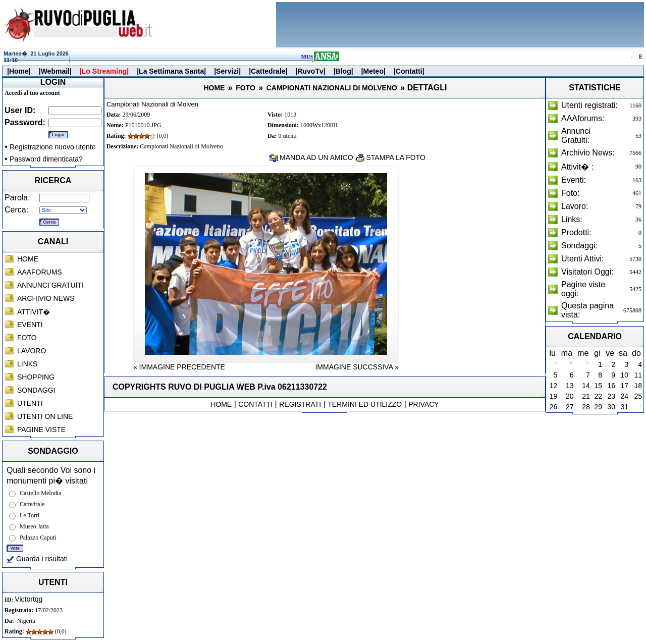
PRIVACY (423, 404)
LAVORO (32, 351)
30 (611, 407)
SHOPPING (36, 377)
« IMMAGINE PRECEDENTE (179, 367)
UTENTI (30, 403)
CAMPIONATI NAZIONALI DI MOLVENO (332, 88)
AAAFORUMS (40, 272)
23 (611, 396)
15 (599, 386)
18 (638, 386)
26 (554, 407)
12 (554, 386)
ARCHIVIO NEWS (46, 298)
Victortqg (29, 599)
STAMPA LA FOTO (391, 157)
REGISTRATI (300, 404)
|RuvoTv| (310, 71)
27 (570, 407)
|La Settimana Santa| (171, 71)
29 (599, 407)
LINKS (27, 364)
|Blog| (343, 71)
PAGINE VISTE (41, 430)
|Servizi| (227, 71)
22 (599, 396)
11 (638, 375)
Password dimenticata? (46, 159)
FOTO (27, 338)
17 (624, 386)
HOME (28, 259)
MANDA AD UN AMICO (311, 157)
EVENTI (30, 325)
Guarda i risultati (37, 559)
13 (570, 386)
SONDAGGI (36, 390)
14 (586, 386)
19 (554, 396)
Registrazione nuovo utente (52, 147)
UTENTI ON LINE (45, 416)
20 (570, 396)
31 (624, 407)
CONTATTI (255, 404)
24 (624, 396)
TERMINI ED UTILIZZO (365, 404)
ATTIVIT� (34, 312)
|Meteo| (373, 71)
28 (586, 407)
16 (611, 386)
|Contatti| (409, 71)
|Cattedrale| (268, 71)
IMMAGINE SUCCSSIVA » (357, 367)
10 (624, 375)
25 (638, 396)
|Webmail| (55, 71)
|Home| (19, 71)
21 (586, 396)
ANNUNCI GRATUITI (50, 285)
